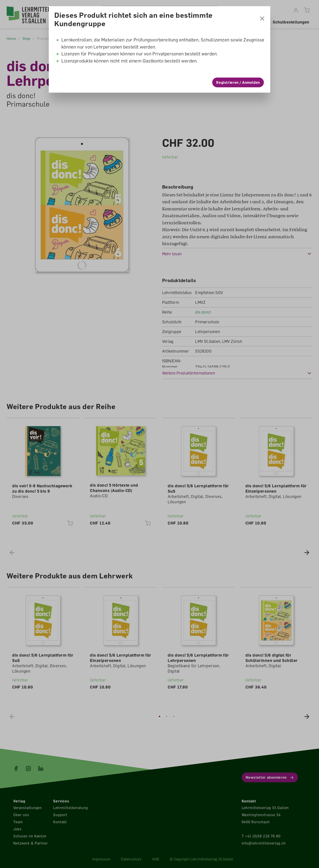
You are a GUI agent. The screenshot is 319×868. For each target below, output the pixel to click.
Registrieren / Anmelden (238, 81)
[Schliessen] (262, 18)
